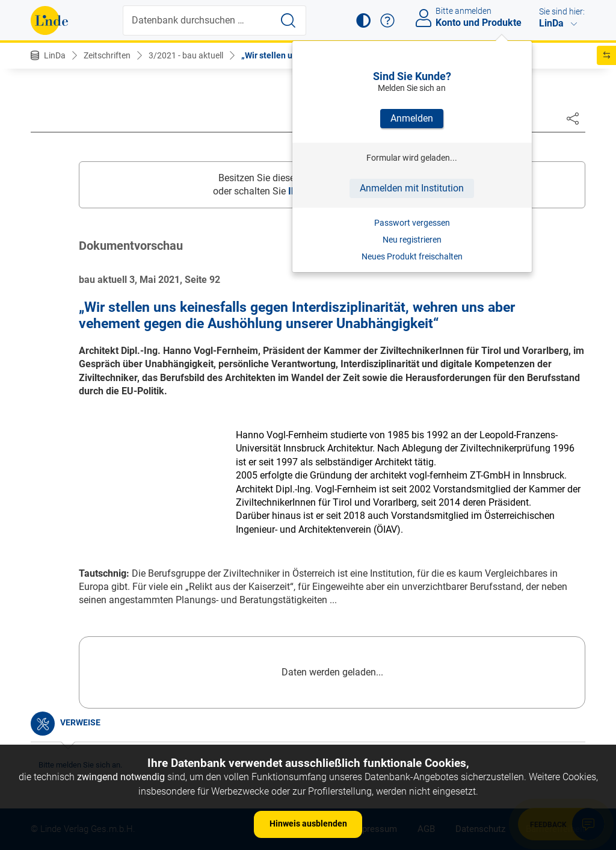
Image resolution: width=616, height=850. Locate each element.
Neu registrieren (412, 240)
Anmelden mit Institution (412, 188)
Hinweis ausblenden (308, 824)
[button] (363, 20)
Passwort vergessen (412, 223)
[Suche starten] (288, 20)
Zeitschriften (107, 55)
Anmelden (412, 118)
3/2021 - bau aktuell (186, 55)
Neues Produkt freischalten (412, 256)
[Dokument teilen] (573, 118)
